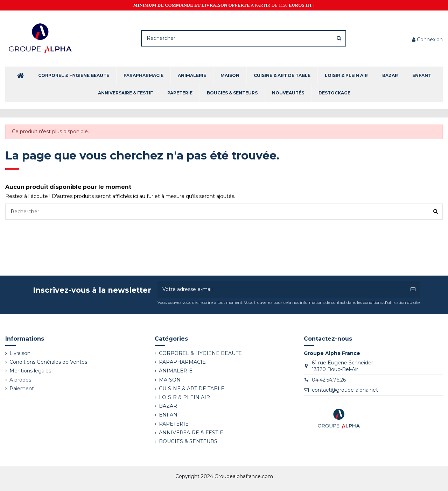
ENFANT (170, 415)
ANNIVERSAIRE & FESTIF (191, 433)
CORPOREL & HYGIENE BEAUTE (200, 353)
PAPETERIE (174, 424)
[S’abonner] (413, 289)
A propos (20, 380)
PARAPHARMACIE (182, 362)
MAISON (170, 380)
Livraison (20, 353)
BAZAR (168, 406)
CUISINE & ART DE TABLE (192, 389)
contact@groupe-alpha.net (345, 390)
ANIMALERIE (176, 371)
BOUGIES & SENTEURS (188, 441)
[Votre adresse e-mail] (282, 289)
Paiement (22, 389)
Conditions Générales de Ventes (48, 362)
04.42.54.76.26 (329, 380)
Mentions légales (30, 371)
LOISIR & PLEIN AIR (184, 397)
